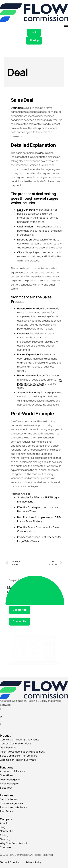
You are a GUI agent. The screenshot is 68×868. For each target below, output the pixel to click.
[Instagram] (34, 717)
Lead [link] (20, 210)
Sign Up (34, 40)
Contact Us (19, 621)
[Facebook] (34, 709)
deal (42, 153)
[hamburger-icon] (66, 27)
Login (34, 32)
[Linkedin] (34, 724)
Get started (20, 610)
